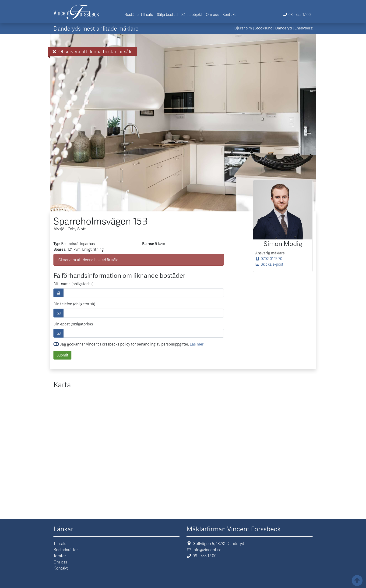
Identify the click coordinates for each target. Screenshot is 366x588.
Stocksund (264, 28)
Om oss (212, 14)
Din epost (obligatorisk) (73, 324)
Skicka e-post (269, 264)
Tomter (60, 556)
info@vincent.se (204, 549)
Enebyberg (304, 28)
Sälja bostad (167, 14)
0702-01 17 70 (269, 258)
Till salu (60, 543)
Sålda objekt (192, 14)
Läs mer (197, 344)
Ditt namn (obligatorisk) (74, 284)
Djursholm (243, 28)
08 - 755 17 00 (297, 14)
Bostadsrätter (66, 549)
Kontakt (229, 14)
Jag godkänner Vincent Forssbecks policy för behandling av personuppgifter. (128, 344)
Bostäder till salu (139, 14)
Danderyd (283, 28)
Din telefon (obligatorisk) (74, 304)
